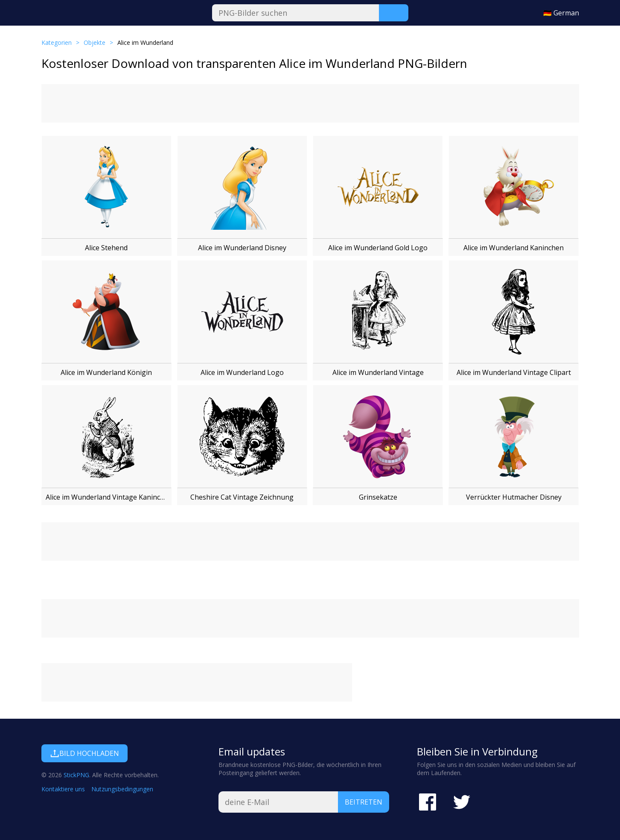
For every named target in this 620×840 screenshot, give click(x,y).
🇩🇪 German (561, 13)
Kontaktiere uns (63, 789)
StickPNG (76, 775)
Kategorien (57, 42)
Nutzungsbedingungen (122, 789)
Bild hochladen (84, 753)
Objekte (95, 42)
